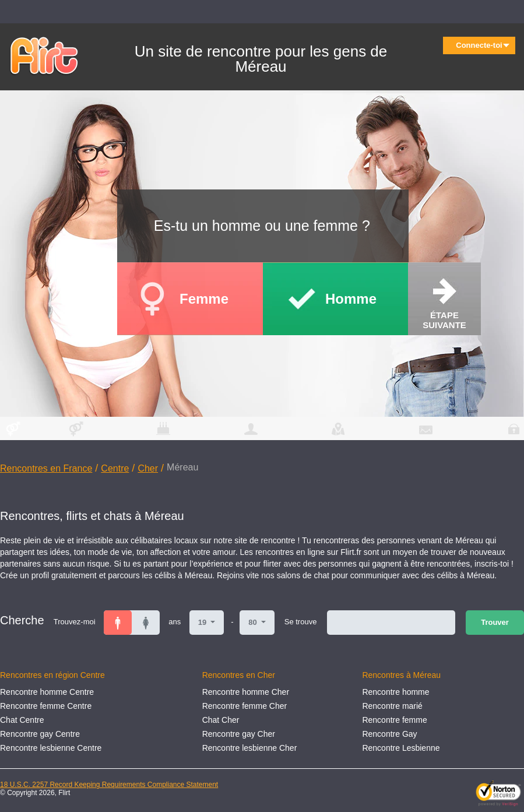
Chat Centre (22, 720)
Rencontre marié (392, 706)
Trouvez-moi (75, 622)
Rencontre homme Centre (47, 692)
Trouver (495, 622)
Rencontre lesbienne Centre (51, 748)
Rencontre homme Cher (246, 692)
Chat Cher (221, 720)
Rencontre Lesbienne (401, 748)
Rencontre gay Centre (40, 734)
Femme (204, 299)
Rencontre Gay (389, 734)
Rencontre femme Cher (245, 706)
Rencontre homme (395, 692)
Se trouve (301, 622)
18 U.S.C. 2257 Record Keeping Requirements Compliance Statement (109, 785)
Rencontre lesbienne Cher (250, 748)
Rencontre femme (394, 720)
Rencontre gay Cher (239, 734)
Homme (351, 299)
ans (175, 622)
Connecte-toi (483, 45)
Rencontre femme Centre (46, 706)
